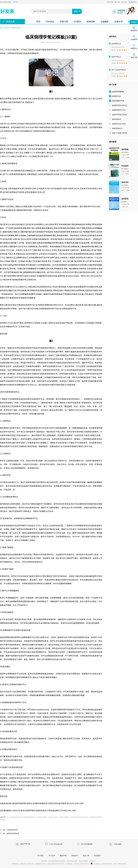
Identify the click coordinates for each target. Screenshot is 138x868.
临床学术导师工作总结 (120, 115)
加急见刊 (134, 47)
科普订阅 (64, 22)
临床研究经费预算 (118, 92)
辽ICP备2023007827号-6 (81, 864)
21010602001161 (107, 864)
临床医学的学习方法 (119, 110)
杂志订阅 (124, 2)
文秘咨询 (134, 38)
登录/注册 (110, 2)
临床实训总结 (117, 119)
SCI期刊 (77, 22)
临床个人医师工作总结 (120, 133)
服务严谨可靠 (23, 844)
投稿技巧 (75, 856)
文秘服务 (105, 22)
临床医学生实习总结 (119, 124)
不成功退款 (115, 844)
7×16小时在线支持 (54, 844)
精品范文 (7, 28)
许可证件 (52, 856)
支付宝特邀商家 (84, 844)
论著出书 (118, 22)
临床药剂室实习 (117, 128)
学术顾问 (134, 22)
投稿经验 (91, 22)
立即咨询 (15, 2)
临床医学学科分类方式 (120, 105)
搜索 (76, 11)
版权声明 (63, 856)
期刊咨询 (117, 2)
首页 (38, 22)
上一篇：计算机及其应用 (9, 830)
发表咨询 (134, 29)
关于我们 (41, 856)
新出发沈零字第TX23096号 (56, 864)
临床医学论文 (117, 96)
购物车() (133, 2)
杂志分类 (10, 22)
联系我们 (97, 856)
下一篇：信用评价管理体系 (10, 833)
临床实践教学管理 (118, 101)
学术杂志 (50, 22)
